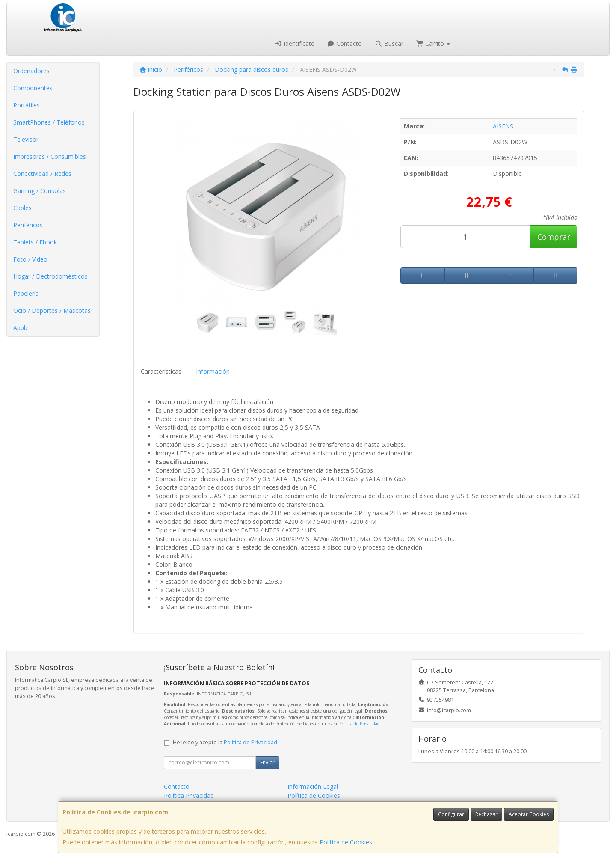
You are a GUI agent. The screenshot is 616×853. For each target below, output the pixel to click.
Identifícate (294, 43)
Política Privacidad (189, 795)
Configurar (451, 814)
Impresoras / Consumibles (50, 156)
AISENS (503, 126)
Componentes (33, 88)
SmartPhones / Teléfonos (49, 122)
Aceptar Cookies (529, 814)
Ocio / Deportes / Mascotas (52, 311)
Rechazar (486, 814)
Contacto (345, 43)
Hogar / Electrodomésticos (50, 276)
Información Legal (313, 786)
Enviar (267, 762)
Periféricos (28, 225)
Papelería (26, 293)
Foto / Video (30, 259)
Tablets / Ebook (35, 242)
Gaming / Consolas (40, 191)
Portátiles (27, 105)
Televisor (26, 139)
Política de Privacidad (359, 724)
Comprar (554, 237)
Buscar (389, 43)
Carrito (433, 43)
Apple (21, 328)
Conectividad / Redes (42, 174)
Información (213, 371)
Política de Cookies (346, 842)
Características (161, 371)
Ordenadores (31, 71)
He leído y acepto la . (226, 742)
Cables (22, 208)
